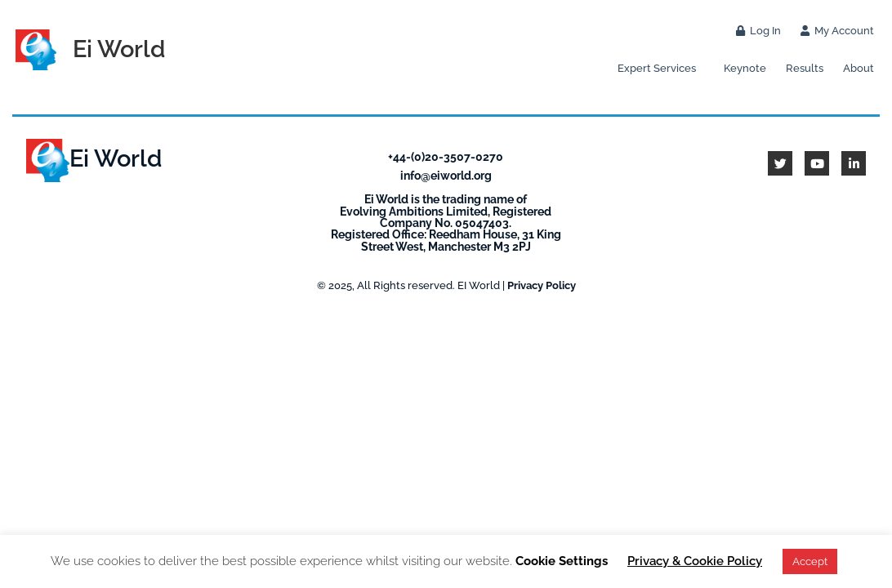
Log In (758, 31)
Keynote (745, 68)
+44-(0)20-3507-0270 (446, 156)
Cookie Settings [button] (562, 561)
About (859, 68)
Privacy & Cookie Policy (695, 561)
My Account (837, 31)
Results (805, 68)
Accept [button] (810, 561)
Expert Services (661, 69)
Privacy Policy (542, 285)
